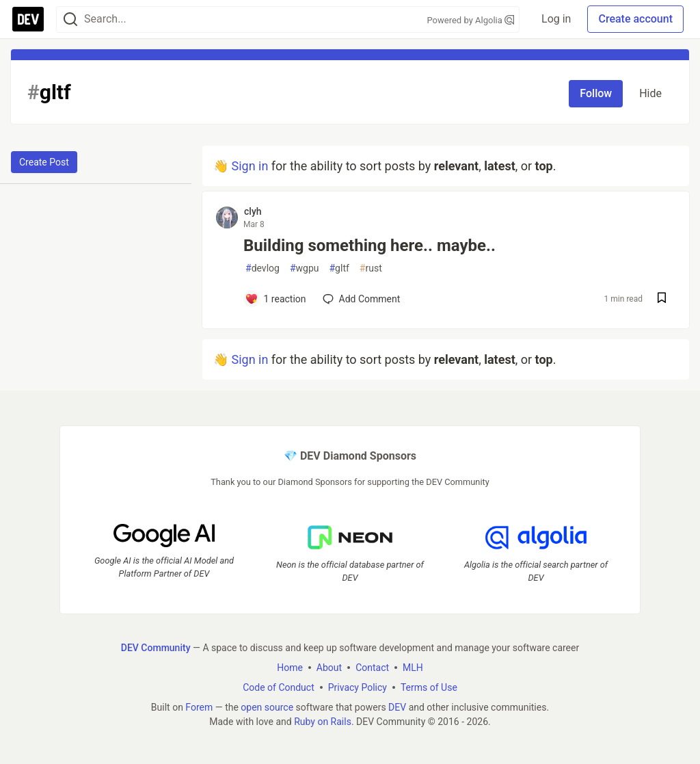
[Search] (70, 19)
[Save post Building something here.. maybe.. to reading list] (662, 299)
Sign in (250, 166)
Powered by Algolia (471, 20)
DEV (397, 707)
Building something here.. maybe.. (369, 246)
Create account (635, 19)
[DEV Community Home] (28, 19)
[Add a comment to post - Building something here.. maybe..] (275, 299)
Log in (556, 19)
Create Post (44, 162)
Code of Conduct (279, 687)
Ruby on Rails (323, 721)
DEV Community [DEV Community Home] (156, 647)
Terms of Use (429, 687)
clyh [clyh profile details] (253, 211)
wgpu (305, 268)
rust (371, 268)
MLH (413, 667)
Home (290, 667)
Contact (372, 667)
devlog (262, 268)
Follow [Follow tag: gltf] (596, 93)
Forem (199, 707)
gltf (339, 268)
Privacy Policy (358, 687)
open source (267, 707)
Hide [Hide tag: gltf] (650, 93)
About (329, 667)
